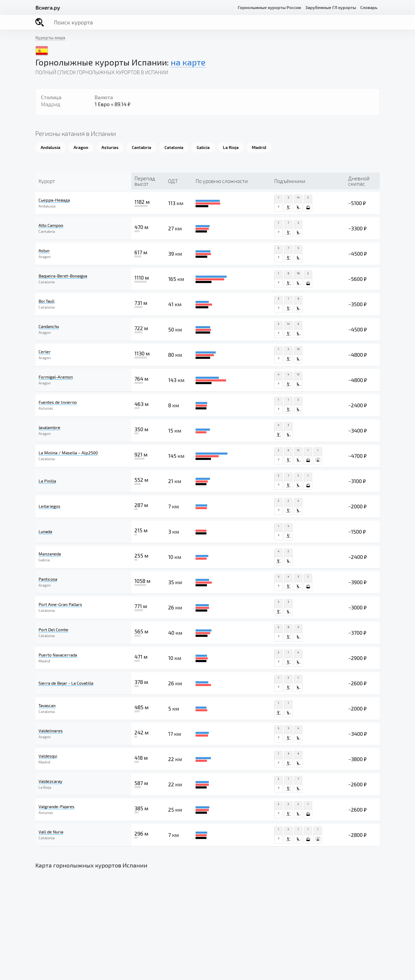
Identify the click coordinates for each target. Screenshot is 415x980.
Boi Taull (46, 301)
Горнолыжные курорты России (269, 7)
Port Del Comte (53, 630)
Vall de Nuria (51, 832)
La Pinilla (47, 481)
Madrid (259, 147)
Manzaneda (50, 554)
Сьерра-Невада (54, 200)
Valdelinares (51, 731)
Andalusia (50, 147)
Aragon (81, 147)
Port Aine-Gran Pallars (60, 604)
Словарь (369, 7)
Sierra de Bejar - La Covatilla (66, 683)
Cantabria (141, 147)
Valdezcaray (50, 781)
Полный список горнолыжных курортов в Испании (102, 72)
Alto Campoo (51, 225)
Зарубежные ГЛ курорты (331, 7)
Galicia (203, 147)
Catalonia (174, 147)
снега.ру (48, 7)
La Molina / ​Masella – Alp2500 (68, 453)
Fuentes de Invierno (58, 402)
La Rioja (231, 147)
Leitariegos (49, 506)
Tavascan (47, 705)
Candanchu (49, 326)
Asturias (110, 147)
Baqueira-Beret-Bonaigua (63, 276)
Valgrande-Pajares (56, 806)
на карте (188, 62)
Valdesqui (48, 756)
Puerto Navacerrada (58, 655)
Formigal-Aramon (56, 377)
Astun (44, 250)
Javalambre (49, 427)
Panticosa (48, 579)
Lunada (45, 531)
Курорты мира (50, 37)
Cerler (45, 352)
